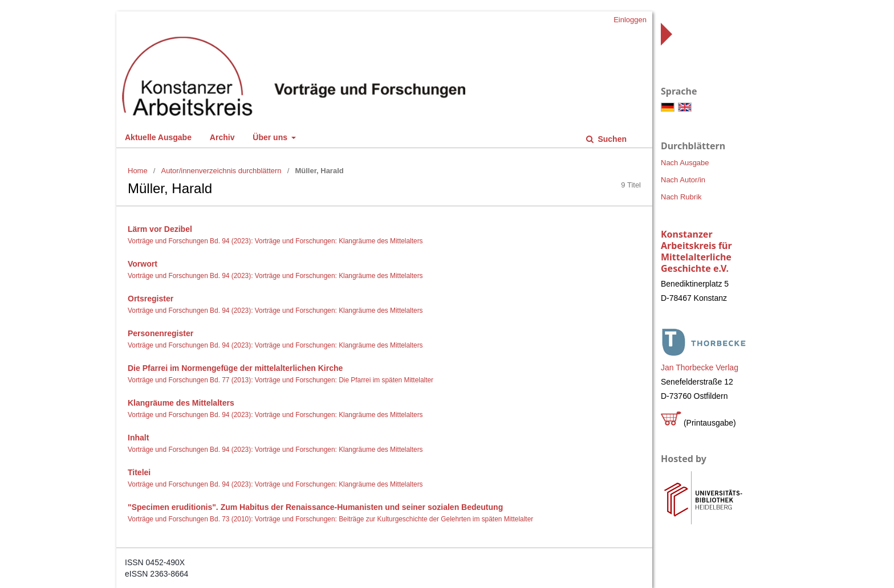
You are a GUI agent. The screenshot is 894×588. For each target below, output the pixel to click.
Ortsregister (151, 299)
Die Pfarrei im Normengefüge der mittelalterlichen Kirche (235, 368)
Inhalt (138, 438)
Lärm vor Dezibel (160, 229)
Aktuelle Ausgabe (158, 137)
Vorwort (143, 264)
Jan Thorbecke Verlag (700, 367)
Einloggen (630, 20)
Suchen (611, 139)
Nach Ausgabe (685, 163)
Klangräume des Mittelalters (181, 403)
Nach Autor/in (683, 180)
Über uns (271, 137)
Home (138, 171)
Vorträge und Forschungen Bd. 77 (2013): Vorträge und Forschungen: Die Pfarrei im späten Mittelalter (281, 380)
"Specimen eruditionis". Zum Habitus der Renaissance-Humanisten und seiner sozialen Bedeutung (315, 507)
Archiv (222, 137)
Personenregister (160, 333)
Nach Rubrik (681, 197)
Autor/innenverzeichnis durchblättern (222, 171)
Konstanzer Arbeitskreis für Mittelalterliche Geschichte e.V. (696, 251)
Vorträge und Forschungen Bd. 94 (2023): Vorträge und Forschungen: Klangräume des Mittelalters (275, 241)
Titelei (139, 472)
